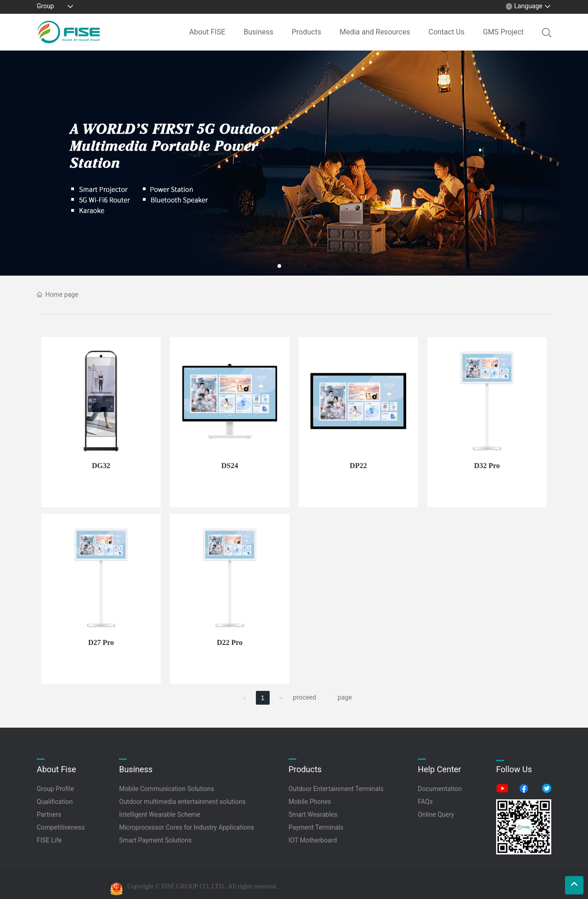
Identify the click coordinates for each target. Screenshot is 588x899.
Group (45, 6)
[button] (279, 266)
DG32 (101, 466)
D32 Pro (487, 466)
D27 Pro (101, 642)
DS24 (230, 466)
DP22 (358, 466)
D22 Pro (230, 642)
